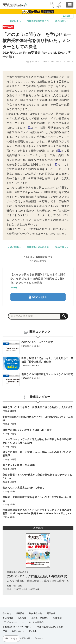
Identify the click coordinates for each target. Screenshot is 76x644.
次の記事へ (61, 21)
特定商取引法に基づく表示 (50, 627)
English (33, 631)
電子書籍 (51, 613)
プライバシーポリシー (13, 622)
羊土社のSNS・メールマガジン (18, 627)
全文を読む (38, 297)
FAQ (5, 631)
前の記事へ (15, 21)
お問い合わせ (18, 631)
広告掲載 (22, 618)
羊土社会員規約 (36, 622)
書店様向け (8, 618)
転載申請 (58, 618)
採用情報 (20, 613)
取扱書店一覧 (36, 613)
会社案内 (7, 613)
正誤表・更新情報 (40, 618)
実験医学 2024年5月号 (38, 21)
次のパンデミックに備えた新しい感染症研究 (37, 576)
